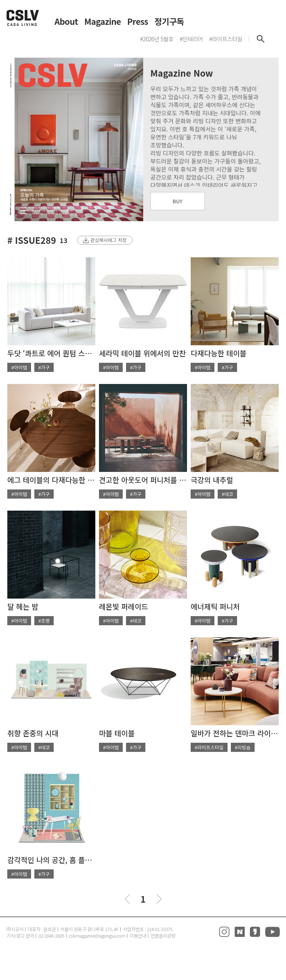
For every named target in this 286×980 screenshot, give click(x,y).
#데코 (227, 494)
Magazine (103, 22)
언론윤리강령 (163, 936)
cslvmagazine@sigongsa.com (97, 936)
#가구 (44, 367)
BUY (178, 201)
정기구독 (169, 22)
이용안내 (138, 936)
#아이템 (19, 367)
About (66, 22)
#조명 (44, 621)
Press (138, 22)
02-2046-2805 (51, 936)
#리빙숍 (243, 747)
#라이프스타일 (209, 747)
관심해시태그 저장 (108, 240)
